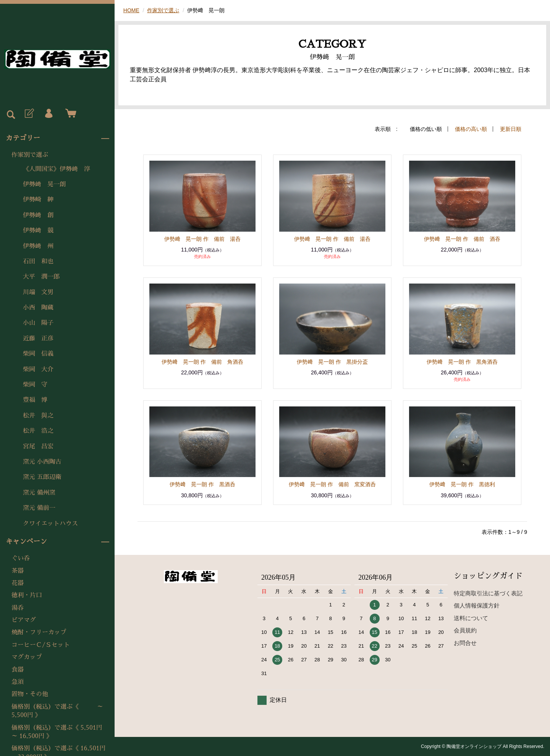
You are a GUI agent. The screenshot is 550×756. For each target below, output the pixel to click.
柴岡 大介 (38, 369)
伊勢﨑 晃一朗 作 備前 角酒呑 (202, 362)
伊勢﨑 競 (38, 231)
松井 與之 (38, 416)
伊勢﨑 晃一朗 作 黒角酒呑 (462, 362)
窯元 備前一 (39, 508)
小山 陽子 (38, 323)
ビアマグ (24, 620)
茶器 (18, 571)
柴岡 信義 (38, 354)
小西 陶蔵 (38, 308)
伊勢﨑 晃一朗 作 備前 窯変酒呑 (332, 484)
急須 (18, 682)
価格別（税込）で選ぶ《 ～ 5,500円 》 (60, 711)
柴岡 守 (35, 385)
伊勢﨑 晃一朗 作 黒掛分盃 (332, 362)
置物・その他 (30, 694)
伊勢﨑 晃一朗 (44, 184)
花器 (18, 583)
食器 (18, 670)
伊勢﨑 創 (38, 215)
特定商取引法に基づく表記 (488, 593)
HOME (131, 10)
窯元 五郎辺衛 (42, 477)
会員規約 (465, 630)
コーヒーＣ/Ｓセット (41, 645)
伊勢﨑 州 (38, 246)
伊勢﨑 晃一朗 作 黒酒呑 (202, 484)
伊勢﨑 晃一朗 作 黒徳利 (462, 484)
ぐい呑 (21, 558)
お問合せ (465, 643)
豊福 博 (35, 400)
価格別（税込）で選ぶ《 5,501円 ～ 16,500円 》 (57, 732)
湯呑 (18, 608)
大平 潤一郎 (41, 277)
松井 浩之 (38, 431)
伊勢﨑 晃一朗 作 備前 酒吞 (462, 239)
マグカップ (27, 657)
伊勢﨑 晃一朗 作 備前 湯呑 (202, 239)
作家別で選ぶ (30, 155)
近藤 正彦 (38, 339)
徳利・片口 (27, 595)
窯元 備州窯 (39, 493)
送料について (471, 618)
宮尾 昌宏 (38, 447)
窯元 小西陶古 (42, 462)
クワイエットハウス (50, 524)
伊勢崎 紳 (38, 200)
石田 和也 (38, 261)
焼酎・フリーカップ (39, 632)
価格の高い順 (471, 129)
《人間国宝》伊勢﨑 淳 (57, 169)
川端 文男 (38, 292)
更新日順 (511, 129)
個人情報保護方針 (477, 605)
